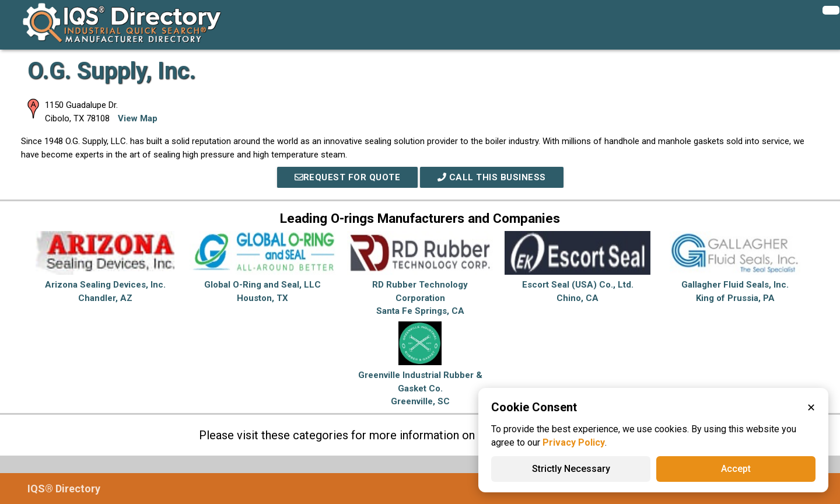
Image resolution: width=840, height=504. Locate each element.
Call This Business (492, 177)
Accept (736, 469)
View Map (138, 118)
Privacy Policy (574, 442)
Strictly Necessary (571, 469)
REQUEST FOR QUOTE (348, 177)
